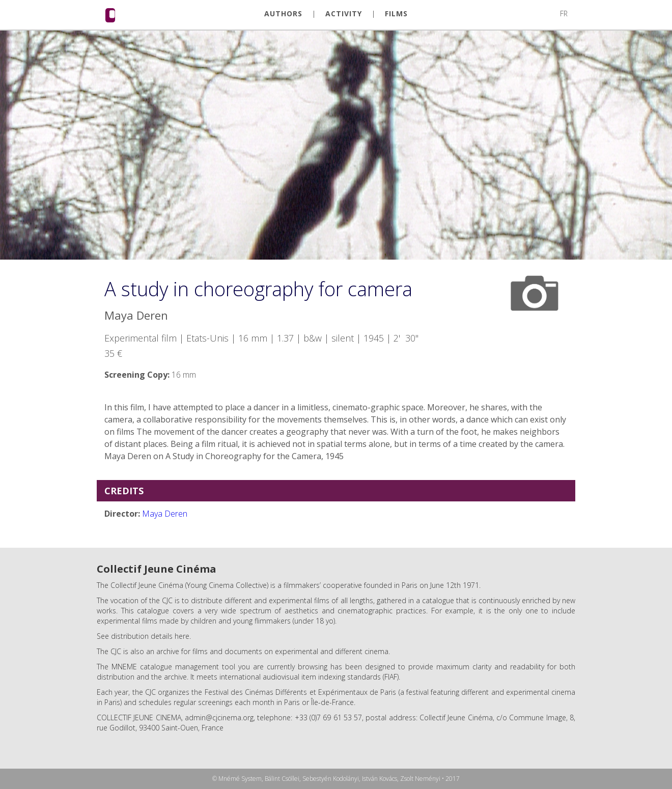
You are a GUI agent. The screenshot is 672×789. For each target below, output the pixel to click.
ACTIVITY (344, 14)
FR (564, 13)
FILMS (396, 14)
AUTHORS (283, 14)
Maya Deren (165, 514)
